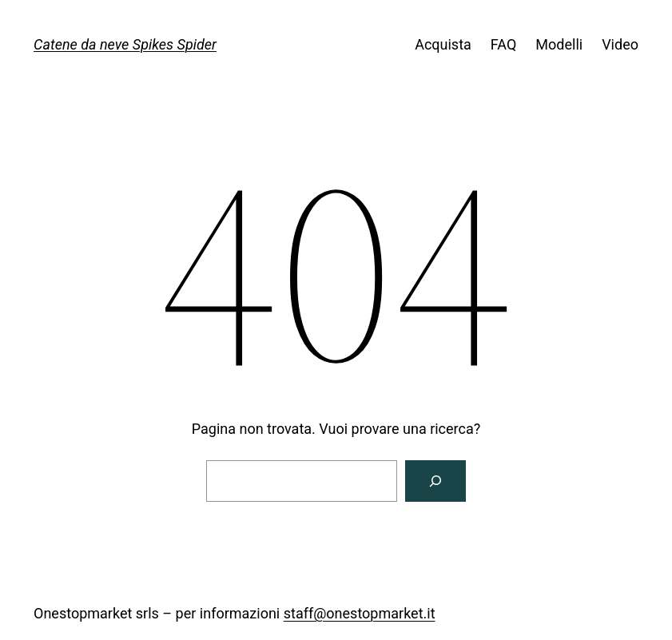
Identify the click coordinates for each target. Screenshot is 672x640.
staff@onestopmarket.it (360, 613)
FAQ (503, 44)
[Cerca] (435, 481)
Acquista (443, 44)
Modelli (559, 44)
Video (620, 44)
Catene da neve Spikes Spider (125, 44)
